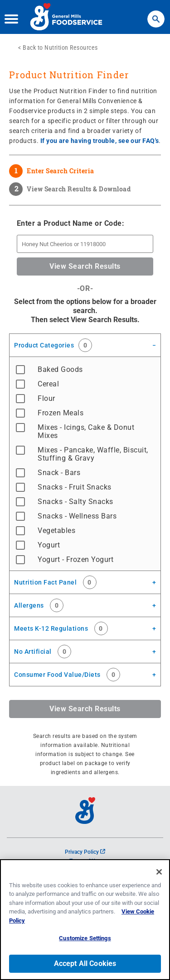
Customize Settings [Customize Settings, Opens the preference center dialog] (85, 938)
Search (156, 15)
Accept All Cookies (85, 963)
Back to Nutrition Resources (60, 48)
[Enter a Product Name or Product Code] (85, 244)
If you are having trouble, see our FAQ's (100, 141)
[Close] (159, 872)
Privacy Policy (85, 852)
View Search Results (85, 266)
